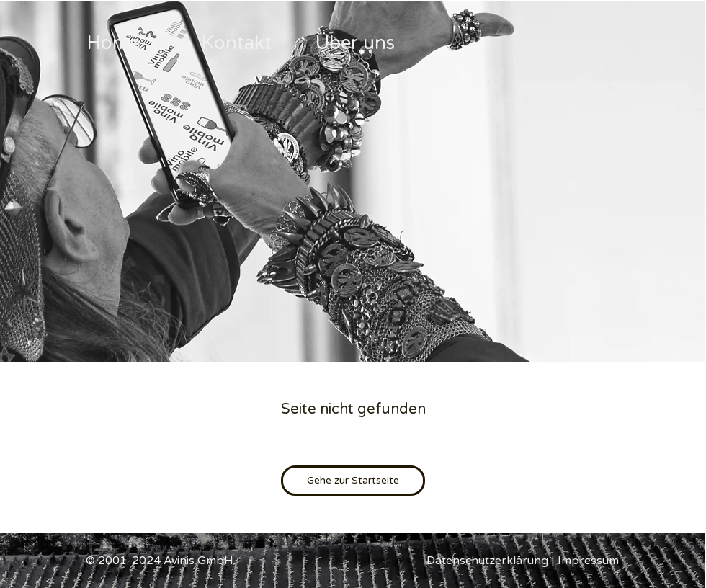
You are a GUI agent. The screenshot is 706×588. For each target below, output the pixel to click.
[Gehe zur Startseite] (353, 481)
